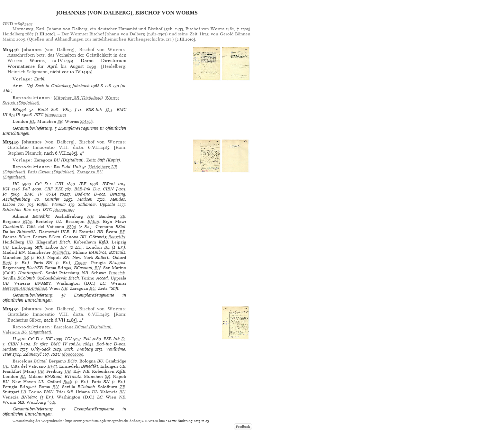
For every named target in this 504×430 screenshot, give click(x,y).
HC (16, 184)
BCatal (40, 361)
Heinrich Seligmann (27, 72)
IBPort (108, 184)
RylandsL (61, 252)
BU (92, 288)
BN (64, 247)
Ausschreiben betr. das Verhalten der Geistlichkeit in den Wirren (67, 58)
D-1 (109, 110)
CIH (59, 184)
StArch (86, 121)
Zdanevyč (32, 354)
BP (122, 232)
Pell (26, 189)
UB (30, 242)
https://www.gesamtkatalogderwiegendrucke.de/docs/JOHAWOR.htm (115, 421)
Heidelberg (114, 66)
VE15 (67, 110)
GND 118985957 (18, 24)
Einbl (43, 110)
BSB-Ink (94, 110)
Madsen (85, 199)
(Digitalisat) (78, 98)
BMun (93, 221)
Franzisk (117, 273)
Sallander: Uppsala (97, 204)
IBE (83, 184)
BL (32, 121)
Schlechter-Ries (17, 210)
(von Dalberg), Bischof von (73, 50)
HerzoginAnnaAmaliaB (25, 288)
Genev (81, 263)
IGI (6, 189)
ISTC (39, 115)
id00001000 (64, 210)
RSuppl (19, 110)
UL (5, 366)
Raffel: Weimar (51, 204)
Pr (5, 194)
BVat (72, 227)
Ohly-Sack (41, 349)
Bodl (7, 263)
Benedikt (117, 237)
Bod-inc (82, 194)
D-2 (96, 189)
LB (23, 392)
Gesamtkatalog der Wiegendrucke (37, 421)
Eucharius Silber (24, 320)
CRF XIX (54, 189)
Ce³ (38, 184)
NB (64, 288)
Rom (120, 147)
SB (60, 121)
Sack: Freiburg (79, 349)
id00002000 (72, 354)
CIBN (108, 189)
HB (90, 216)
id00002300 (55, 115)
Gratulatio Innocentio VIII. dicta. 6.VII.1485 (58, 314)
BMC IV (33, 194)
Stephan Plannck (24, 153)
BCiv (27, 221)
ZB (122, 387)
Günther (52, 199)
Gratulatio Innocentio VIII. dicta (45, 147)
